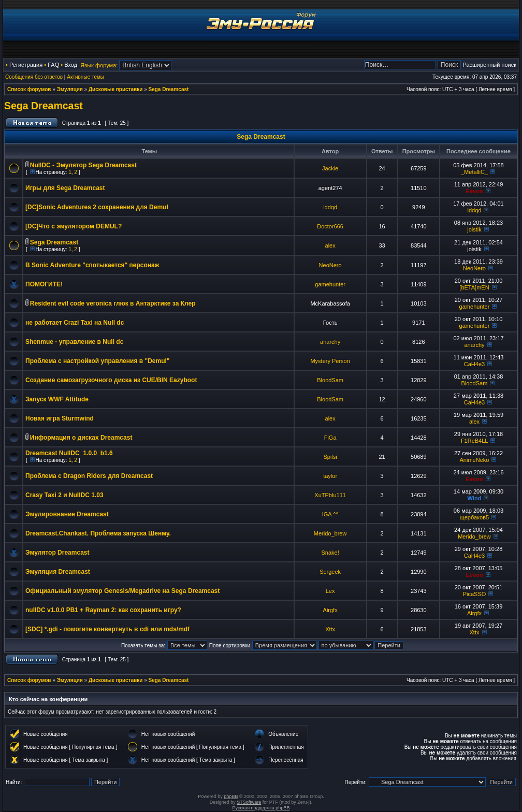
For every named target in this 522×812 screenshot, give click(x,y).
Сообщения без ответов (34, 77)
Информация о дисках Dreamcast (81, 438)
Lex (330, 591)
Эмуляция (70, 89)
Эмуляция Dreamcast (58, 572)
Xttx (330, 629)
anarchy (330, 342)
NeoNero (330, 265)
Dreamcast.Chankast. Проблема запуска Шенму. (98, 533)
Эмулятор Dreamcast (57, 553)
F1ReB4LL (474, 441)
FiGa (330, 438)
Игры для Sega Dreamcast (65, 188)
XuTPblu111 (330, 495)
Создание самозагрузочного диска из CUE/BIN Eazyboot (111, 380)
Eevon (474, 191)
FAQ (53, 65)
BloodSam (330, 380)
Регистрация (26, 65)
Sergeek (330, 572)
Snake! (330, 553)
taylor (330, 476)
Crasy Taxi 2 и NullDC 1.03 (64, 495)
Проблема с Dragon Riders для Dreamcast (89, 476)
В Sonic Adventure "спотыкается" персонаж (92, 265)
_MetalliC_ (474, 172)
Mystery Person (330, 361)
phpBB (231, 796)
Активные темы (85, 77)
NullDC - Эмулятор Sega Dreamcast (83, 165)
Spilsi (330, 457)
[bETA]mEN (474, 287)
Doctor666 (330, 226)
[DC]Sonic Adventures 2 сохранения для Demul (97, 207)
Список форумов (29, 89)
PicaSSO (475, 594)
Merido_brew (330, 533)
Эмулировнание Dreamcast (67, 514)
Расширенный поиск (489, 65)
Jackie (330, 168)
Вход (71, 65)
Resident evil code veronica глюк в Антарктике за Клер (113, 303)
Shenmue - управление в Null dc (74, 342)
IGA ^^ (330, 514)
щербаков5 (474, 517)
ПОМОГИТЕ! (44, 284)
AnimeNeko (475, 460)
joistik (474, 229)
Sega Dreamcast (169, 89)
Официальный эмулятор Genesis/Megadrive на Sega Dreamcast (122, 591)
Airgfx (330, 610)
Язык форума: (99, 65)
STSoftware (249, 802)
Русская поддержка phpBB (261, 808)
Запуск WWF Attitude (57, 399)
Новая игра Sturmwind (60, 418)
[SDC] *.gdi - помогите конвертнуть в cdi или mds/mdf (107, 629)
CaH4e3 (474, 364)
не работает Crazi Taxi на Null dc (75, 323)
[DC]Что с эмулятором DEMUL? (74, 226)
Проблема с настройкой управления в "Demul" (98, 361)
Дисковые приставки (115, 89)
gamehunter (330, 284)
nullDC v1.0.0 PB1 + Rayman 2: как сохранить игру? (103, 610)
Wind (475, 498)
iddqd (330, 207)
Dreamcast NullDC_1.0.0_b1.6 (69, 453)
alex (330, 245)
